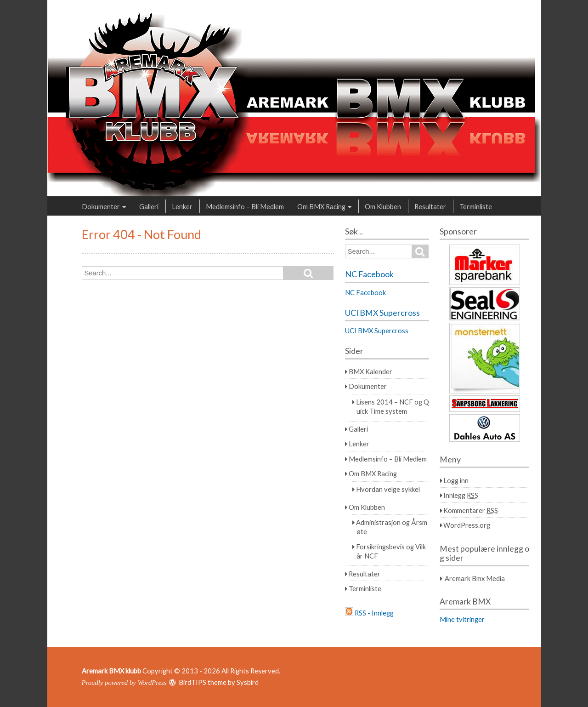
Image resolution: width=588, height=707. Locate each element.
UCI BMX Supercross (382, 313)
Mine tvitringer (462, 619)
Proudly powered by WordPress (124, 683)
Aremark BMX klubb (111, 671)
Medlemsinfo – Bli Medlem (245, 206)
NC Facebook (369, 274)
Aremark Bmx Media (475, 578)
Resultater (430, 206)
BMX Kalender (370, 371)
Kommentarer (471, 510)
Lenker (182, 206)
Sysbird (248, 682)
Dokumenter (101, 206)
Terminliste (476, 206)
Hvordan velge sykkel (388, 489)
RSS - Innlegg (374, 613)
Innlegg (461, 495)
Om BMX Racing (321, 206)
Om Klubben (383, 206)
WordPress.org (467, 525)
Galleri (149, 206)
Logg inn (456, 480)
